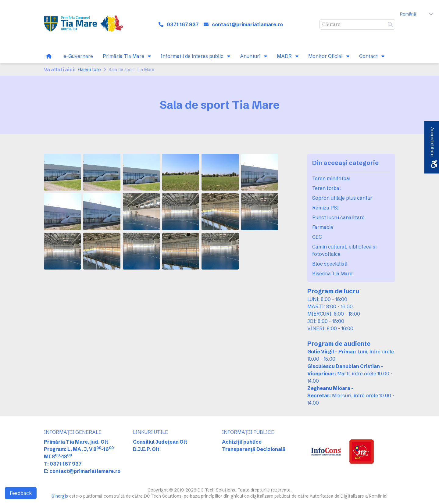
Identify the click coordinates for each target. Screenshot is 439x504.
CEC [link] (317, 237)
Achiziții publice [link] (242, 442)
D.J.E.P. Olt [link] (146, 449)
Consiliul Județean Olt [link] (160, 442)
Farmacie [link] (323, 227)
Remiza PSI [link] (325, 208)
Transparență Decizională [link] (254, 449)
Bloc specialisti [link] (330, 264)
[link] (83, 24)
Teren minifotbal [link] (331, 178)
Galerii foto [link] (89, 70)
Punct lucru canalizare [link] (338, 217)
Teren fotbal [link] (327, 188)
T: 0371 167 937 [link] (63, 464)
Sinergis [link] (60, 496)
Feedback (21, 493)
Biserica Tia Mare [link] (332, 273)
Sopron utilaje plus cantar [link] (342, 198)
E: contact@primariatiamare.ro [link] (82, 471)
